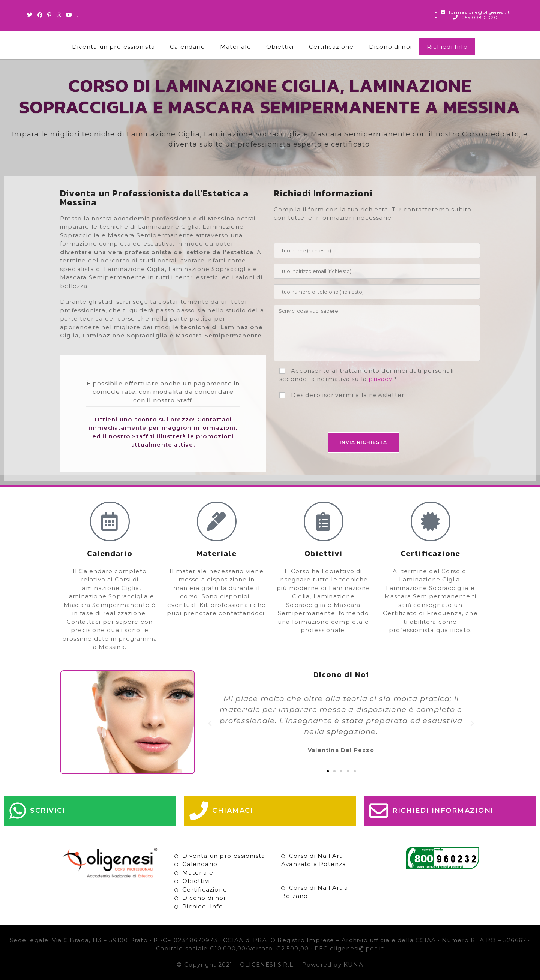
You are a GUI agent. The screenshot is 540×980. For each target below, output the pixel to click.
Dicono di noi (391, 47)
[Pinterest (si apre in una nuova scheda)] (49, 15)
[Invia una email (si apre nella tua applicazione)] (78, 15)
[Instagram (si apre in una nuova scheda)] (59, 15)
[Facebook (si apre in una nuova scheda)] (40, 15)
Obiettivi (280, 47)
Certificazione (331, 47)
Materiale (236, 47)
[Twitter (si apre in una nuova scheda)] (31, 15)
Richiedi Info (447, 47)
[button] (210, 724)
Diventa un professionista (113, 47)
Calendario (187, 47)
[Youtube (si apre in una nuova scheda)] (69, 15)
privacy (380, 379)
